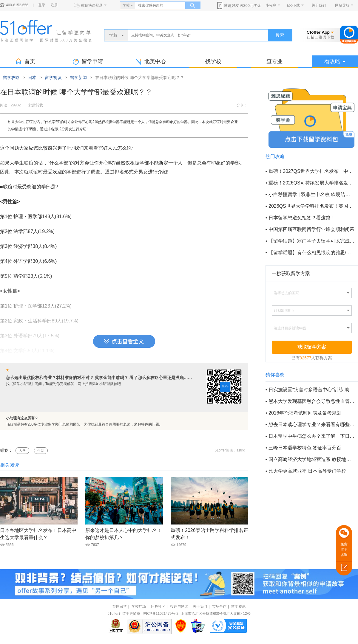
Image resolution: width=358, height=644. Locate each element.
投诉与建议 (179, 606)
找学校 (213, 61)
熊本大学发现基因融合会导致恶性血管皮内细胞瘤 (311, 401)
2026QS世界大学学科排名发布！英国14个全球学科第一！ (311, 206)
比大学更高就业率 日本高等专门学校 (307, 471)
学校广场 (139, 606)
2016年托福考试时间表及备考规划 (305, 413)
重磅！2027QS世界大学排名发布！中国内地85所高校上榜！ (311, 171)
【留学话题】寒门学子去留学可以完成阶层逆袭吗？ (311, 241)
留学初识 (53, 77)
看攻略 (335, 61)
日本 (32, 77)
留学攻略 (11, 77)
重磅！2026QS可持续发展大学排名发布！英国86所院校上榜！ (311, 183)
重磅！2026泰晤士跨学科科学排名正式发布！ (209, 534)
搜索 (280, 35)
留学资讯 (238, 606)
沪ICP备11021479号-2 (161, 614)
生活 (41, 451)
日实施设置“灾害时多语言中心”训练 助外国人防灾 (311, 390)
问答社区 (158, 606)
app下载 (293, 5)
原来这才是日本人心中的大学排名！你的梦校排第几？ (124, 534)
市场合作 (219, 606)
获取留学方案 (312, 347)
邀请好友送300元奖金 (243, 6)
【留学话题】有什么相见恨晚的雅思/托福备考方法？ (311, 253)
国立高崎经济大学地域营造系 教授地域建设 (311, 459)
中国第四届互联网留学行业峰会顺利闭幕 (311, 229)
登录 (42, 5)
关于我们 (319, 5)
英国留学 (120, 606)
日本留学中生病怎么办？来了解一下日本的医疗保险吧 (311, 436)
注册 (54, 5)
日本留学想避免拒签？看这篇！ (302, 218)
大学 (22, 451)
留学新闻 (78, 77)
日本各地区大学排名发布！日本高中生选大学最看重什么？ (38, 534)
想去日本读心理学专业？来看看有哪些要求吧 (311, 425)
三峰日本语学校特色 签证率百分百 (305, 448)
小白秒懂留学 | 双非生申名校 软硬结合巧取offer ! (311, 194)
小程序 (271, 5)
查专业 (274, 61)
